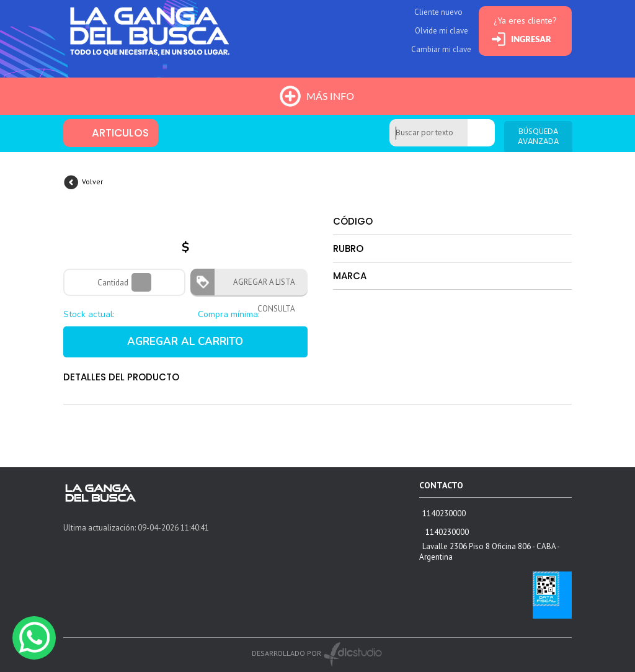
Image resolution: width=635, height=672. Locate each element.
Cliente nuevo (438, 12)
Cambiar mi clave (441, 49)
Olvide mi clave (442, 31)
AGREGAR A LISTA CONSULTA (260, 286)
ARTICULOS (120, 133)
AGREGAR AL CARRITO (185, 342)
